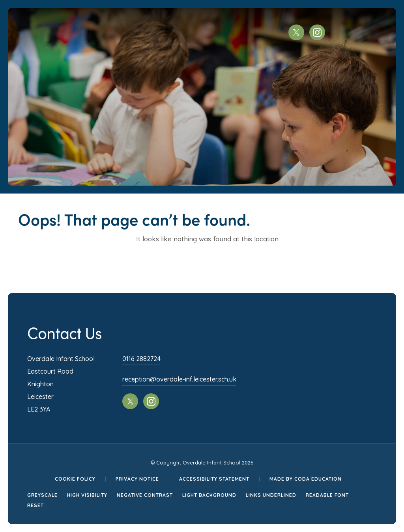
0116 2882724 (141, 359)
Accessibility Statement (214, 479)
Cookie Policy (75, 479)
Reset (36, 505)
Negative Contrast (145, 495)
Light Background (209, 495)
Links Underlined (271, 495)
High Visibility (87, 495)
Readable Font (327, 495)
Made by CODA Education (306, 479)
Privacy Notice (137, 479)
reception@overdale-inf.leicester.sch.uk (179, 379)
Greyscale (42, 495)
